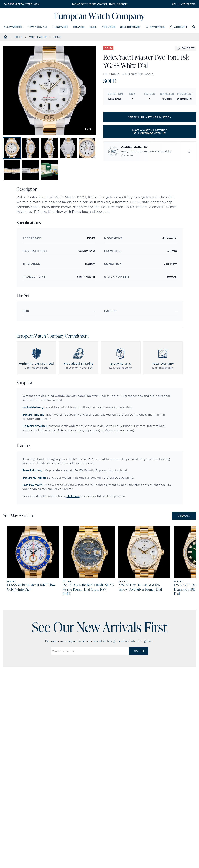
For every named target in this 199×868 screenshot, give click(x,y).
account (179, 27)
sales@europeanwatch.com (22, 4)
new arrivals (37, 27)
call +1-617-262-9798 (184, 4)
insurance (60, 27)
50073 (57, 37)
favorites (155, 27)
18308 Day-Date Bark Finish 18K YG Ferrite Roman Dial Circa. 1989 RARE (88, 590)
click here (73, 496)
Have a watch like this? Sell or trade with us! (150, 132)
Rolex (18, 37)
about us (108, 27)
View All (184, 516)
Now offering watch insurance (99, 4)
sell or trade (130, 27)
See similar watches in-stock (150, 117)
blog (93, 27)
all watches (13, 27)
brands (79, 27)
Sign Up (139, 651)
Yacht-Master (38, 37)
